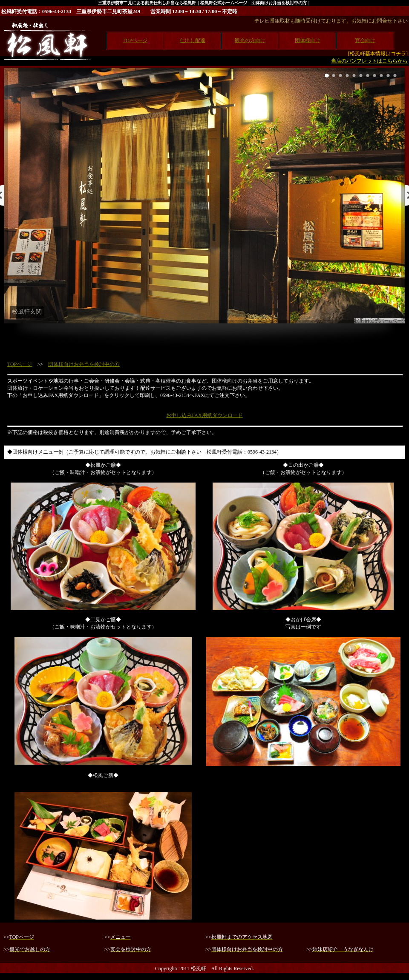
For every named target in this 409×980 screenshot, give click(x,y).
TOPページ (135, 40)
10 (388, 76)
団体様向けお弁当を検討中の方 (84, 364)
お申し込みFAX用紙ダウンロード (204, 415)
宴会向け (365, 40)
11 (395, 76)
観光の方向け (250, 40)
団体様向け (308, 40)
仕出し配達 (193, 40)
